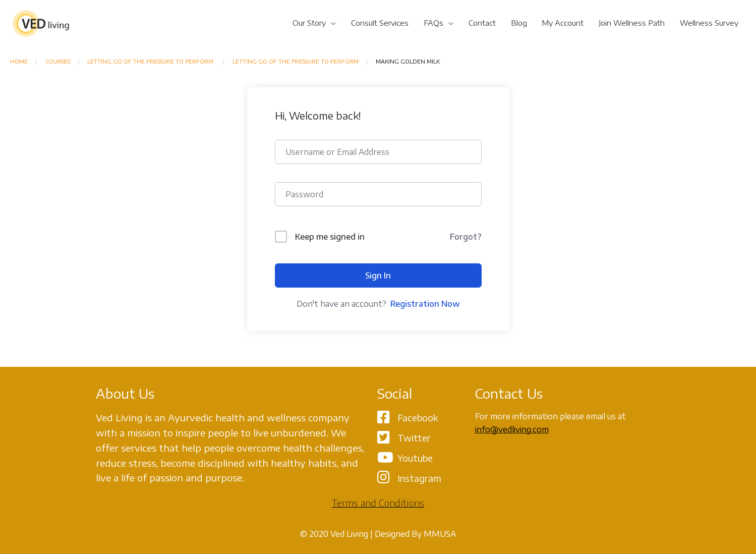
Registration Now (425, 304)
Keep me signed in (330, 237)
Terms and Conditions (378, 503)
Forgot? (466, 237)
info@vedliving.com (512, 429)
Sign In (378, 275)
